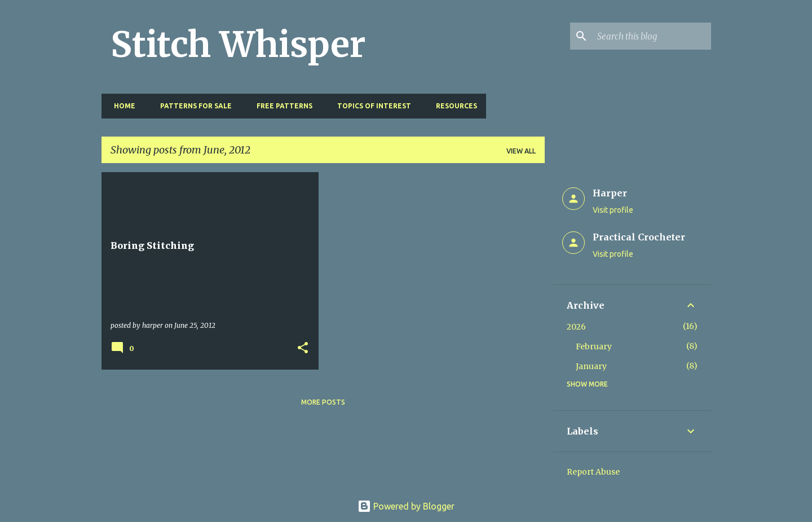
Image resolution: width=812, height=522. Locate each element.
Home (121, 106)
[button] (303, 348)
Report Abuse (593, 472)
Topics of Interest (371, 106)
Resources (453, 106)
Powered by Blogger (406, 506)
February (594, 346)
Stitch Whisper (238, 45)
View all (521, 151)
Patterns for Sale (193, 106)
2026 (576, 327)
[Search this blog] (652, 36)
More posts (323, 402)
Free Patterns (281, 106)
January (591, 366)
